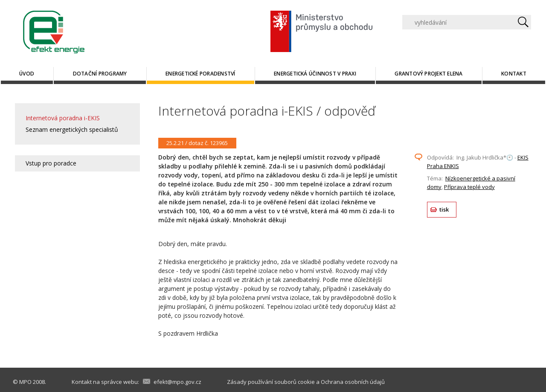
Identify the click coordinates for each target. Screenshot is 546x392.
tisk (444, 209)
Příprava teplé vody (469, 187)
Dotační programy (100, 74)
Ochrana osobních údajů (353, 382)
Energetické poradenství (200, 74)
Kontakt (514, 74)
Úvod (27, 74)
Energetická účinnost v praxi (315, 74)
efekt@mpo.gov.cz (177, 382)
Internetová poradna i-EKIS (63, 118)
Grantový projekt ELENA (428, 74)
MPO (25, 382)
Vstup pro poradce (51, 163)
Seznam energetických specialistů (72, 129)
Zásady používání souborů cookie (271, 382)
